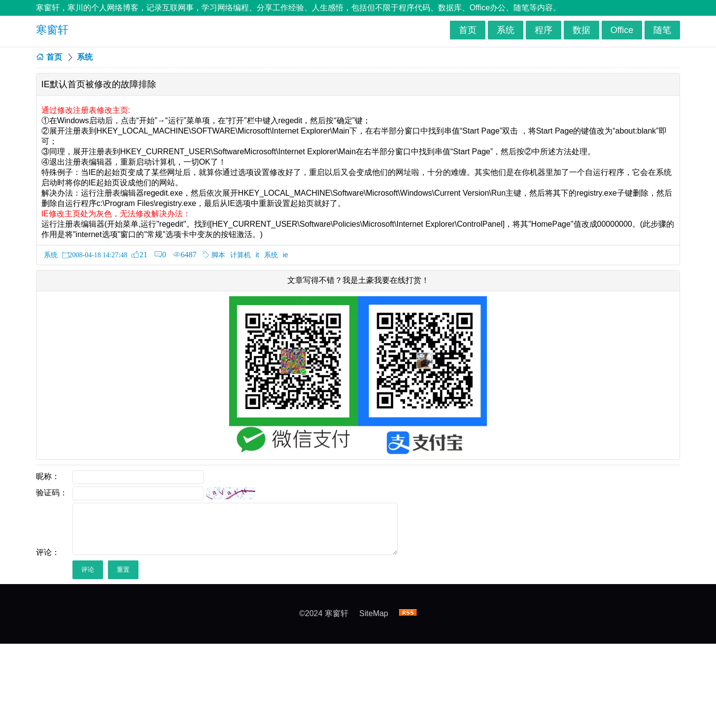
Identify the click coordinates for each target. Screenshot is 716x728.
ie (286, 255)
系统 (506, 30)
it (257, 255)
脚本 (218, 255)
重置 (123, 570)
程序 (544, 30)
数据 (581, 30)
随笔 (662, 30)
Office (622, 30)
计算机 (240, 255)
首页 (468, 30)
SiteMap (374, 613)
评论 (88, 570)
